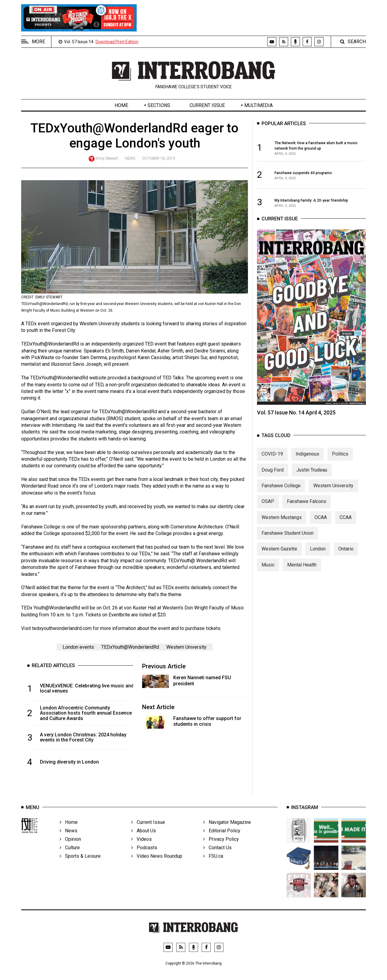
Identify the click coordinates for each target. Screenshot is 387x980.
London (318, 556)
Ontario (346, 556)
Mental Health (302, 571)
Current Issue (207, 105)
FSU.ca (213, 865)
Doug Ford (273, 477)
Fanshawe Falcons (307, 508)
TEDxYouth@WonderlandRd (130, 647)
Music (268, 571)
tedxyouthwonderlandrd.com (62, 628)
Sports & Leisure (80, 865)
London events (78, 647)
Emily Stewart (107, 158)
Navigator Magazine (227, 831)
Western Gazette (279, 556)
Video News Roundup (157, 865)
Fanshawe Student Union (288, 540)
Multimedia (259, 105)
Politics (340, 461)
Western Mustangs (282, 524)
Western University (186, 647)
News (130, 158)
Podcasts (144, 857)
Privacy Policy (221, 848)
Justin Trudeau (312, 477)
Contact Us (217, 857)
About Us (144, 840)
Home (121, 105)
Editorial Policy (222, 840)
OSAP (268, 508)
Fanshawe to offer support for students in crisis (207, 721)
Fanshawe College (281, 492)
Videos (141, 848)
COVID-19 (272, 461)
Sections (159, 105)
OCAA (321, 524)
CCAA (346, 524)
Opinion (70, 848)
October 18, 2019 (158, 158)
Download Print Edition (117, 42)
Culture (70, 857)
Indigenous (307, 461)
